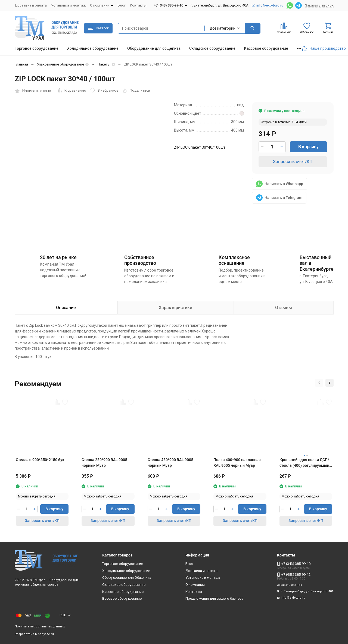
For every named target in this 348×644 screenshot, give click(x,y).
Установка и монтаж (68, 5)
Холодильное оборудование (93, 48)
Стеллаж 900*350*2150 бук (40, 460)
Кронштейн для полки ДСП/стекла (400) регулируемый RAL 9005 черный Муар (304, 463)
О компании (195, 585)
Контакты (138, 5)
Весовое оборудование (122, 598)
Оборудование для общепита (154, 48)
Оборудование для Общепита (127, 578)
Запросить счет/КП (293, 162)
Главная (21, 64)
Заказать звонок (319, 5)
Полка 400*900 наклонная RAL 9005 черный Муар (237, 463)
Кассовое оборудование (266, 48)
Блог (122, 5)
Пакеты (104, 64)
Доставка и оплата (31, 5)
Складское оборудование (212, 48)
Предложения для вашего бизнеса (214, 598)
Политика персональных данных (40, 626)
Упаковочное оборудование (60, 64)
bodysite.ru (46, 634)
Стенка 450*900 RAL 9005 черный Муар (170, 463)
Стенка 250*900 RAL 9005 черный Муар (104, 463)
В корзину (308, 147)
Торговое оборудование (37, 48)
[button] (319, 383)
